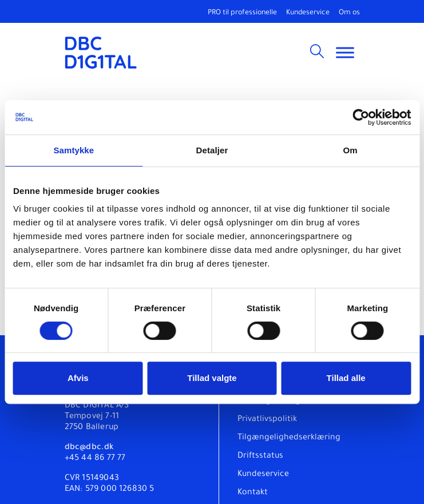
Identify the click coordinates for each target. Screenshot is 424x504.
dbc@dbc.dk (89, 448)
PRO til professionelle (242, 13)
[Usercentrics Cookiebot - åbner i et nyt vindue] (361, 117)
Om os (349, 13)
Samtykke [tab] (74, 150)
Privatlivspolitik (267, 420)
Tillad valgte (212, 378)
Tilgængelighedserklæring (289, 438)
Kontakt (253, 493)
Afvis (78, 378)
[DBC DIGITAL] (101, 53)
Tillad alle (346, 378)
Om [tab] (350, 150)
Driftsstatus (260, 457)
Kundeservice (308, 13)
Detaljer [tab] (212, 150)
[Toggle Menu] (345, 52)
